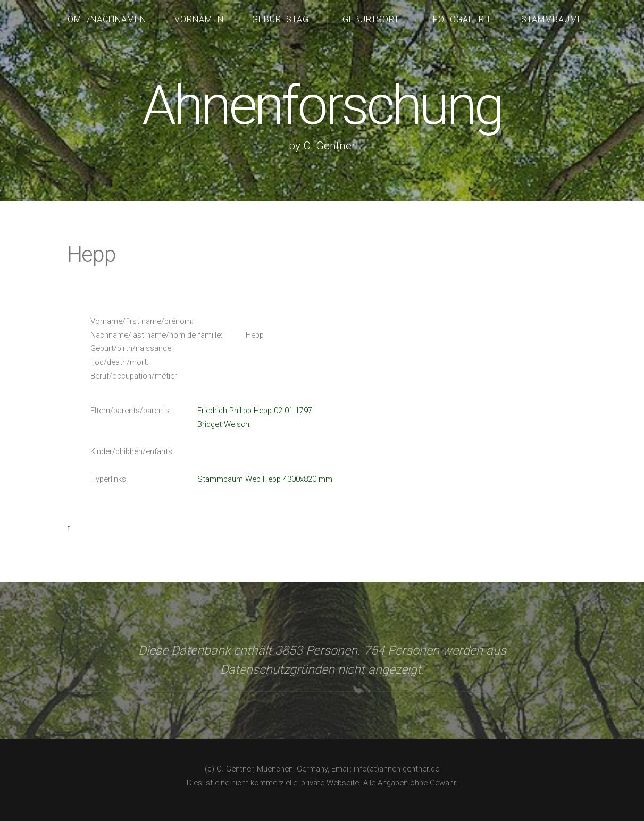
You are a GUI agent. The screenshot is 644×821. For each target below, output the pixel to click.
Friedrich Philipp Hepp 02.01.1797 (255, 410)
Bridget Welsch (223, 424)
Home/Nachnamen (104, 19)
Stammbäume (552, 19)
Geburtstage (283, 19)
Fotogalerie (463, 19)
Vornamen (199, 19)
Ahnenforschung (322, 106)
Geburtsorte (374, 19)
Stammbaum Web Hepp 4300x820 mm (265, 479)
